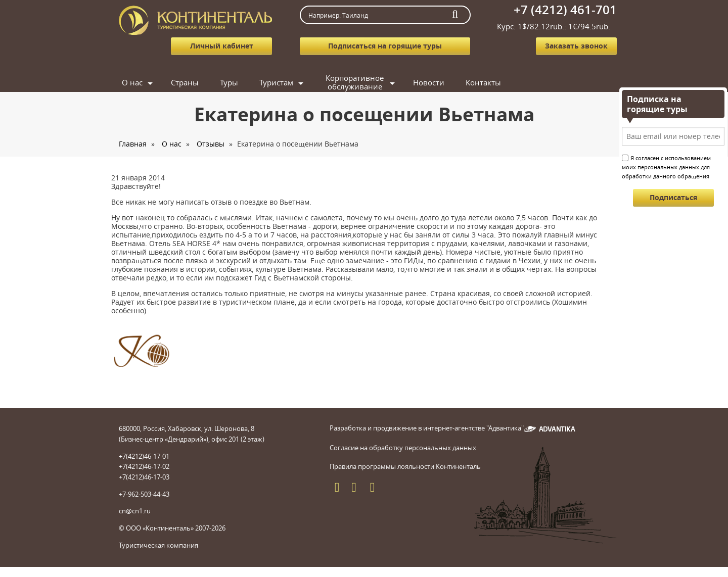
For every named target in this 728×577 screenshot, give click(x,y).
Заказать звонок (576, 46)
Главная (133, 144)
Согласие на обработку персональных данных (403, 448)
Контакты (483, 82)
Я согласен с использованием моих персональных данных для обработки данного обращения (666, 167)
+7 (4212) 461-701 (565, 10)
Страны (185, 82)
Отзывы (211, 144)
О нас (132, 82)
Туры (229, 82)
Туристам (276, 82)
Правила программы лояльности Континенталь (405, 466)
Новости (429, 82)
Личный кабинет (222, 46)
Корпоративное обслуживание (355, 83)
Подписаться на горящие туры (385, 46)
